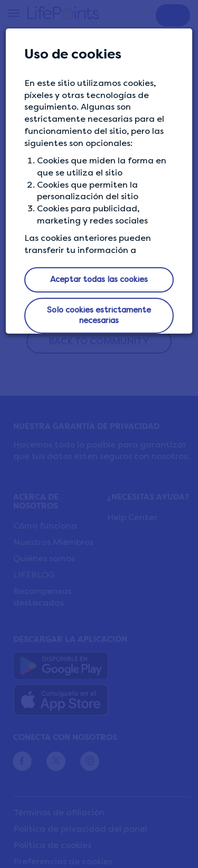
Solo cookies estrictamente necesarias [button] (99, 315)
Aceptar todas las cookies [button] (99, 279)
